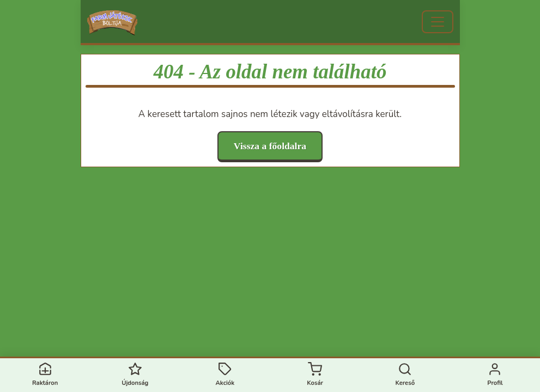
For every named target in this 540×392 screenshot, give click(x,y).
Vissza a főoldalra (270, 146)
